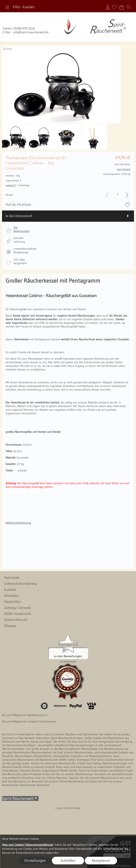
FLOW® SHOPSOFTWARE (68, 808)
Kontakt (28, 7)
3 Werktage (17, 185)
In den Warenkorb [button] (19, 216)
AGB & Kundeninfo (18, 614)
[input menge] (117, 195)
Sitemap (10, 626)
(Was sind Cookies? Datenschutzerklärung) (28, 845)
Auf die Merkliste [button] (18, 205)
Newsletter (12, 602)
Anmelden (108, 7)
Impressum (12, 578)
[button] (7, 7)
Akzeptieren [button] (101, 861)
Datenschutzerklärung (20, 584)
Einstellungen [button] (35, 861)
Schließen (68, 861)
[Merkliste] (114, 7)
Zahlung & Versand (17, 608)
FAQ (16, 7)
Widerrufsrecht (16, 620)
